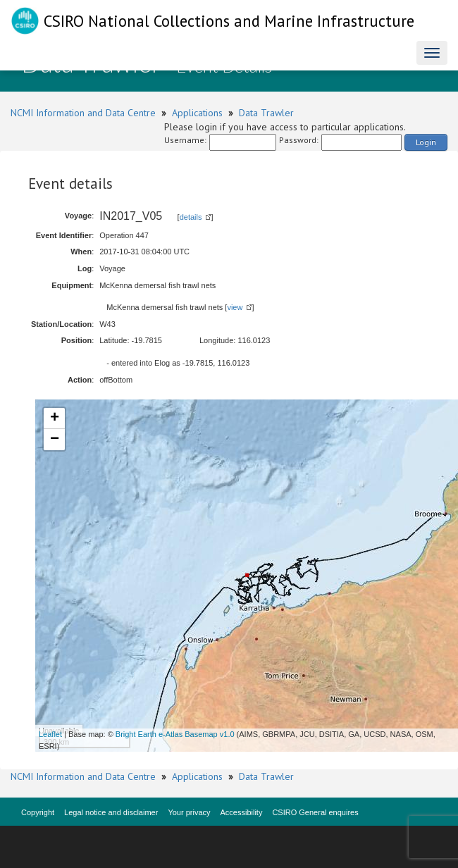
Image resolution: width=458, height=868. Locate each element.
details (191, 217)
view (235, 307)
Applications (197, 113)
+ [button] (55, 418)
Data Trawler (266, 113)
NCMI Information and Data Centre (83, 113)
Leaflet (50, 734)
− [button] (55, 440)
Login (426, 142)
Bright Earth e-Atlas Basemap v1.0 (175, 734)
